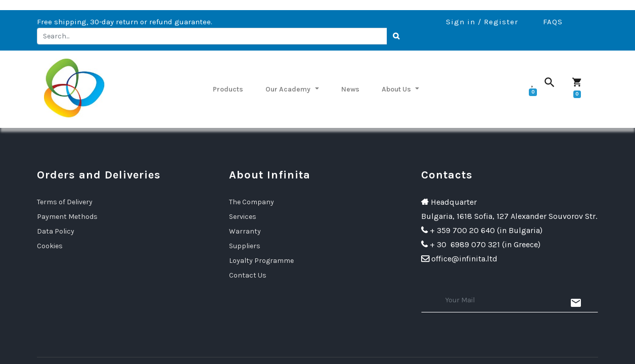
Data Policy (56, 231)
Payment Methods (67, 217)
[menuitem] (228, 89)
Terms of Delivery (65, 202)
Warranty (245, 231)
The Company (252, 202)
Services (243, 217)
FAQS (553, 22)
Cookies (50, 246)
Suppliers (245, 246)
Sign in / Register (482, 22)
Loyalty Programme (261, 261)
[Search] (396, 36)
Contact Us (248, 275)
